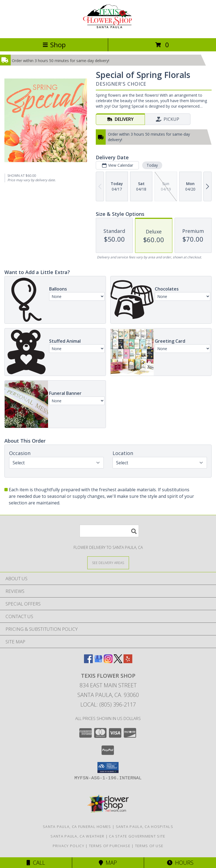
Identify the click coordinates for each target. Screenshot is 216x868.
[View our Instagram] (108, 661)
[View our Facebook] (88, 661)
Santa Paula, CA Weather (77, 836)
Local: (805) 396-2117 (108, 704)
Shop (54, 45)
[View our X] (118, 661)
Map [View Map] (108, 863)
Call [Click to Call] (36, 863)
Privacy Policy (68, 846)
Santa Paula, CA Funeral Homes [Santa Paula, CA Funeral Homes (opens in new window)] (77, 827)
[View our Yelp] (128, 661)
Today (152, 165)
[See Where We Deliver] (108, 563)
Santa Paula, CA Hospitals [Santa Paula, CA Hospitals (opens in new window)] (145, 827)
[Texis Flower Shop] (108, 30)
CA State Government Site (137, 836)
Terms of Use (149, 846)
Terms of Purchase (110, 846)
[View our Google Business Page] (98, 661)
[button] (108, 767)
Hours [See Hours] (180, 863)
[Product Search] (109, 531)
